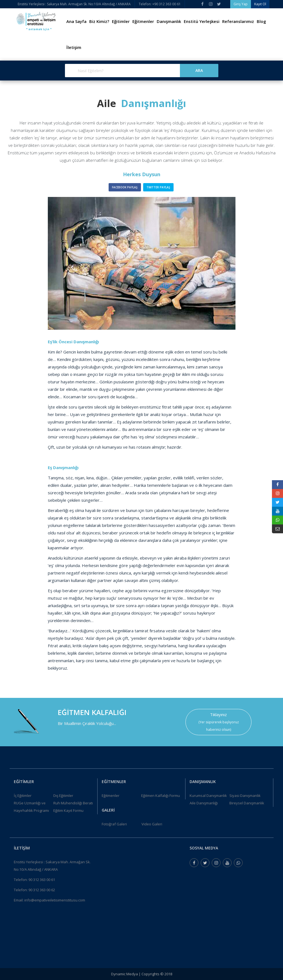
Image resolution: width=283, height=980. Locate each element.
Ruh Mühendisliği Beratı (73, 803)
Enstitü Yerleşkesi (202, 21)
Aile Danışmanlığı (204, 803)
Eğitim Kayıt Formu (68, 810)
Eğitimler (121, 21)
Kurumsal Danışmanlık (208, 796)
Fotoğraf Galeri (114, 824)
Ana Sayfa (76, 21)
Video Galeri (152, 824)
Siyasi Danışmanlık (245, 796)
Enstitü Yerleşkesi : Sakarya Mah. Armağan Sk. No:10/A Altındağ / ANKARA (74, 4)
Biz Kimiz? (99, 21)
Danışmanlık (169, 21)
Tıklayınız (218, 714)
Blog (261, 21)
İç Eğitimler (23, 796)
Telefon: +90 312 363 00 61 (160, 4)
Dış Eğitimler (63, 796)
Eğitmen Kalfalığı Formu (161, 796)
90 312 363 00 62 (42, 890)
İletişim (74, 47)
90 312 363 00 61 (42, 880)
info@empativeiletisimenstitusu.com (55, 900)
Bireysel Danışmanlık (247, 803)
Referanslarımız (238, 21)
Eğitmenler (143, 21)
